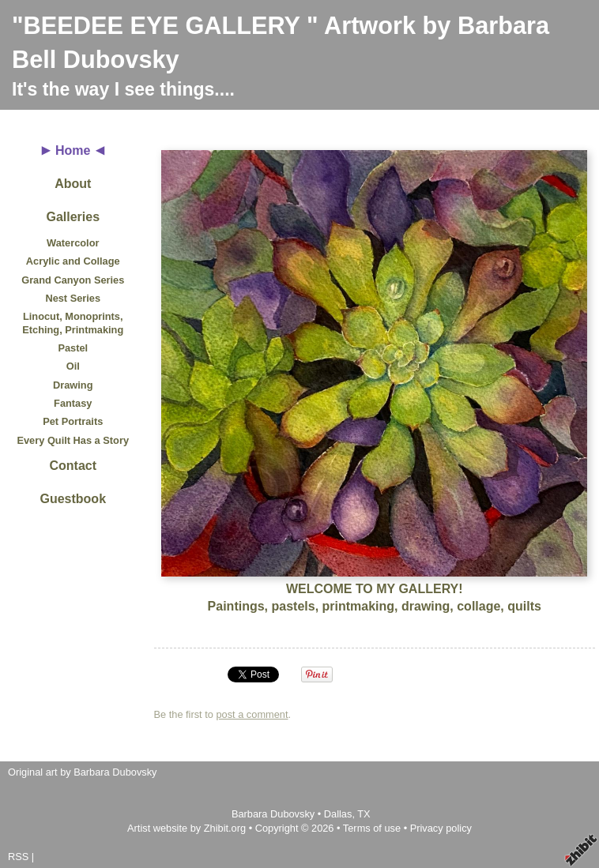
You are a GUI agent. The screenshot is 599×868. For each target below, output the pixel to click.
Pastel (73, 348)
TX (364, 814)
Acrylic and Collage (73, 261)
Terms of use (372, 828)
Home (73, 150)
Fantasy (73, 403)
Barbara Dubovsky (275, 814)
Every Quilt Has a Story (73, 440)
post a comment (252, 714)
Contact (73, 466)
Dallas (338, 814)
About (73, 184)
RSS (18, 857)
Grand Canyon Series (73, 280)
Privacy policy (441, 828)
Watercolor (73, 243)
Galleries (73, 217)
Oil (73, 366)
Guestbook (73, 499)
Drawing (73, 385)
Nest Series (73, 298)
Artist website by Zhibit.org (186, 828)
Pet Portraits (73, 421)
